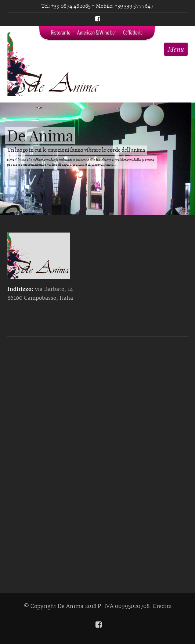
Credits (162, 607)
